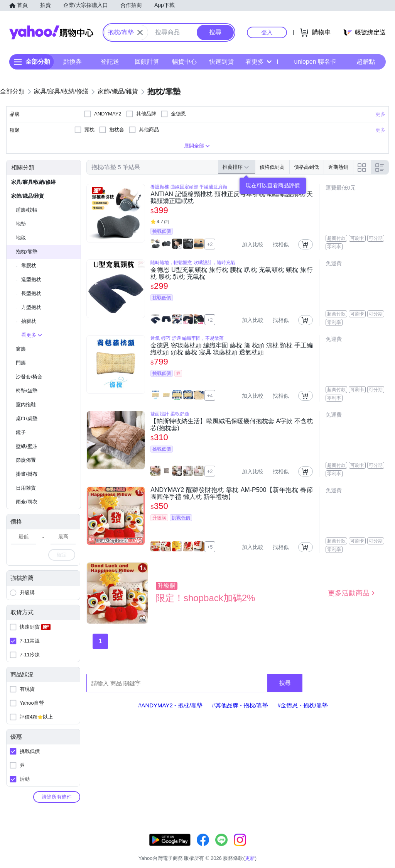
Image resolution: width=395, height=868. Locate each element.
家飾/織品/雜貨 (28, 196)
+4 (210, 396)
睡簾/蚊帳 (27, 210)
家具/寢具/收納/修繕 (33, 182)
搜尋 (285, 683)
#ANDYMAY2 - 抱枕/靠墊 (170, 705)
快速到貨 (221, 62)
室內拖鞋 (26, 404)
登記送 (110, 62)
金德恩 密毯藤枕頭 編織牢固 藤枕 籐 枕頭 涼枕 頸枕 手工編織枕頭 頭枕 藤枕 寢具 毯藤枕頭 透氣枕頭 (232, 349)
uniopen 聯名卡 (310, 62)
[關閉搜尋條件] (140, 32)
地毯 (21, 238)
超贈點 (360, 62)
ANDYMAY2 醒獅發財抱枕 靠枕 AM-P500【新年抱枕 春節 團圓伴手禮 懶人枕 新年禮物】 (232, 493)
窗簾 (21, 349)
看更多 (258, 62)
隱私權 (359, 849)
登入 (267, 32)
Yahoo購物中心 (51, 32)
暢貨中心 (184, 62)
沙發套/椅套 (29, 377)
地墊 (21, 224)
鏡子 (21, 432)
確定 (62, 555)
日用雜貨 (26, 488)
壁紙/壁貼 (27, 446)
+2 (210, 244)
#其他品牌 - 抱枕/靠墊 (240, 705)
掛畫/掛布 (27, 474)
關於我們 (273, 849)
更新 (388, 839)
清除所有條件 (57, 797)
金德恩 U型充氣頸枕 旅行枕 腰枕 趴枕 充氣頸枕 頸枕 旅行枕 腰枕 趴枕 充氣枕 (232, 273)
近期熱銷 (338, 167)
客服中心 (245, 849)
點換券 (73, 62)
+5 (210, 547)
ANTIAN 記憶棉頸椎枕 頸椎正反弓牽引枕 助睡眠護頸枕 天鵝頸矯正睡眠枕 (232, 198)
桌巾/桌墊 (27, 418)
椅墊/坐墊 (27, 391)
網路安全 (332, 849)
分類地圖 (385, 849)
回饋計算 (147, 62)
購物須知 (303, 849)
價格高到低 (306, 167)
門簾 (21, 363)
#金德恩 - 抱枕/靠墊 (303, 705)
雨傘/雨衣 (27, 502)
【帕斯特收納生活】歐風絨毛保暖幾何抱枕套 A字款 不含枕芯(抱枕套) (232, 425)
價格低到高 (272, 167)
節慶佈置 (26, 460)
